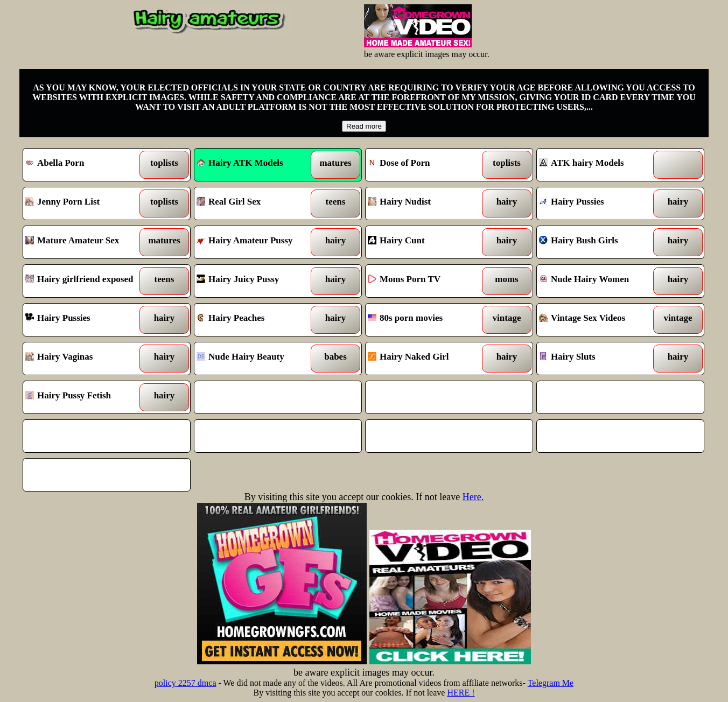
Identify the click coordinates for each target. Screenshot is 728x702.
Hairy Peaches (257, 320)
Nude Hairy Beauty (257, 359)
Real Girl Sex (257, 203)
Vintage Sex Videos (599, 320)
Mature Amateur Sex (85, 242)
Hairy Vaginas (85, 359)
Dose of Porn (428, 165)
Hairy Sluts (599, 359)
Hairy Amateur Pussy (257, 242)
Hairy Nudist (428, 203)
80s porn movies (428, 320)
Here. (473, 497)
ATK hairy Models (599, 165)
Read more (364, 126)
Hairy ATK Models (240, 163)
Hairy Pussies (599, 203)
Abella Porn (85, 165)
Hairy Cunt (428, 242)
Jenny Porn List (85, 203)
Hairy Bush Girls (599, 242)
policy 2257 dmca (185, 683)
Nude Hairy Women (599, 281)
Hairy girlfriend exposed (85, 281)
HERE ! (461, 693)
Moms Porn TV (428, 281)
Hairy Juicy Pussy (257, 281)
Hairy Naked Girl (428, 359)
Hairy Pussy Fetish (85, 397)
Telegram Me (551, 683)
